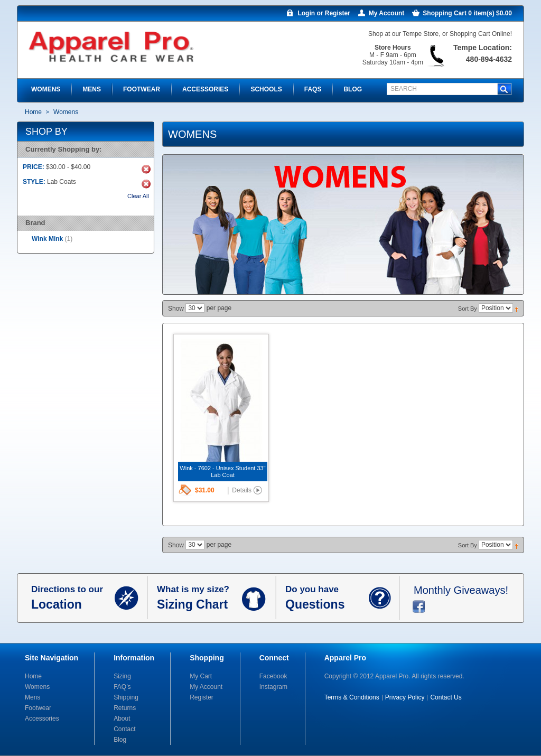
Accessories (42, 718)
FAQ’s (122, 687)
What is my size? (199, 598)
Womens (37, 687)
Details (242, 490)
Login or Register (324, 13)
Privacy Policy (405, 697)
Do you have (327, 598)
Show (176, 309)
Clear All (138, 196)
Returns (125, 708)
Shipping (126, 697)
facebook (419, 606)
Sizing (122, 676)
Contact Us (446, 697)
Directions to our (73, 598)
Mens (32, 697)
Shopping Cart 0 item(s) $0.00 (467, 13)
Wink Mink (47, 239)
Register (202, 697)
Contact (124, 729)
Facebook (273, 676)
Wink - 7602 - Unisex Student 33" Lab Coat (222, 472)
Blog (120, 740)
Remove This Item (146, 169)
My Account (387, 13)
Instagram (273, 687)
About (122, 718)
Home (33, 112)
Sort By (468, 309)
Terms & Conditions (352, 697)
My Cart (201, 676)
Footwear (38, 708)
